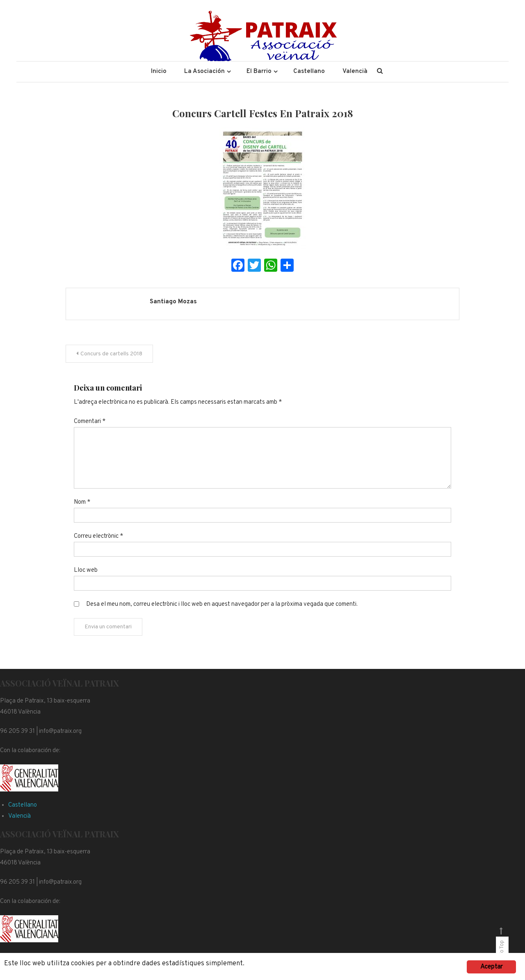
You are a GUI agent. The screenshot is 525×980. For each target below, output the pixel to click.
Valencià (355, 72)
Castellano (309, 72)
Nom (82, 502)
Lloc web (86, 570)
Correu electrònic (98, 536)
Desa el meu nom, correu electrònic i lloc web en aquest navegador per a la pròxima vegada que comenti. (222, 604)
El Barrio (259, 72)
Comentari (90, 422)
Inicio (159, 72)
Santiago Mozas (173, 302)
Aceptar (491, 967)
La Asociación (204, 72)
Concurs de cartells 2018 (111, 354)
